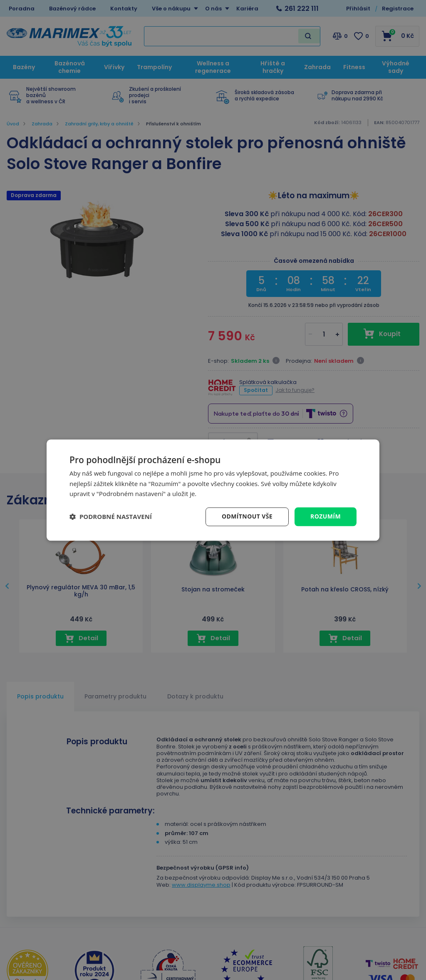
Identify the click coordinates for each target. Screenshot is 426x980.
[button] (111, 517)
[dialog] (213, 490)
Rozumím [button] (326, 516)
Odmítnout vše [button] (247, 516)
